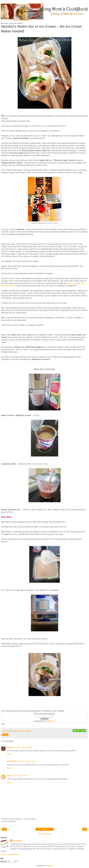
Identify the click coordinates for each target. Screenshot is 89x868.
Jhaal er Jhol (73, 283)
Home (44, 829)
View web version (45, 834)
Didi (9, 776)
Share (5, 735)
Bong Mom (17, 841)
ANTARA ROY (13, 761)
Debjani (10, 747)
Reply (9, 754)
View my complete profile (10, 854)
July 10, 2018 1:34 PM (27, 761)
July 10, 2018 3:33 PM (19, 776)
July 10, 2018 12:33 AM (23, 747)
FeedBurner (50, 721)
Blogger (49, 866)
